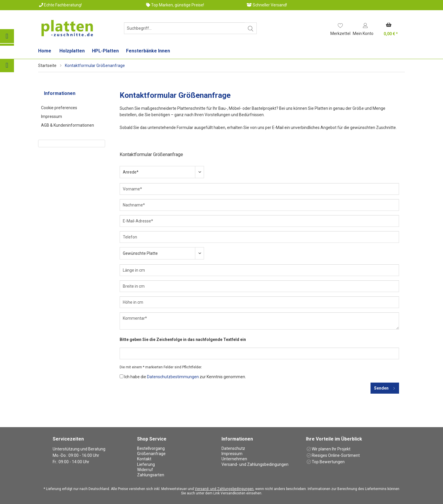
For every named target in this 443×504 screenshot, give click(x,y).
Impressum (52, 116)
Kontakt (144, 459)
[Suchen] (251, 28)
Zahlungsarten (151, 475)
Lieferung (146, 464)
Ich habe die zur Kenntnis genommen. (185, 377)
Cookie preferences (59, 108)
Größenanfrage (151, 454)
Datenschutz (233, 448)
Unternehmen (234, 459)
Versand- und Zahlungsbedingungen (255, 464)
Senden (385, 387)
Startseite (47, 66)
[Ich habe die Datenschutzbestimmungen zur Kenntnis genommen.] (122, 376)
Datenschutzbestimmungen (173, 377)
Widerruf (145, 470)
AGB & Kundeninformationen (68, 125)
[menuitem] (184, 31)
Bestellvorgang (151, 448)
